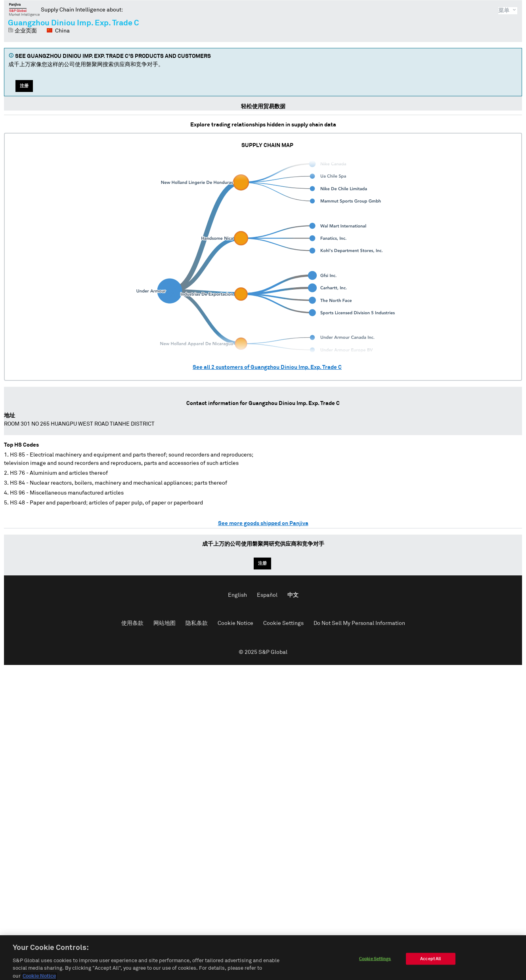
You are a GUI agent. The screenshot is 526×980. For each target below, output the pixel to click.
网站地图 (164, 623)
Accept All (430, 963)
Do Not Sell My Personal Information (359, 623)
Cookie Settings (283, 623)
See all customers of (267, 367)
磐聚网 (24, 10)
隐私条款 (197, 623)
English (237, 595)
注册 (24, 86)
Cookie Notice (235, 623)
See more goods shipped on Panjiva (263, 523)
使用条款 (132, 623)
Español (267, 595)
